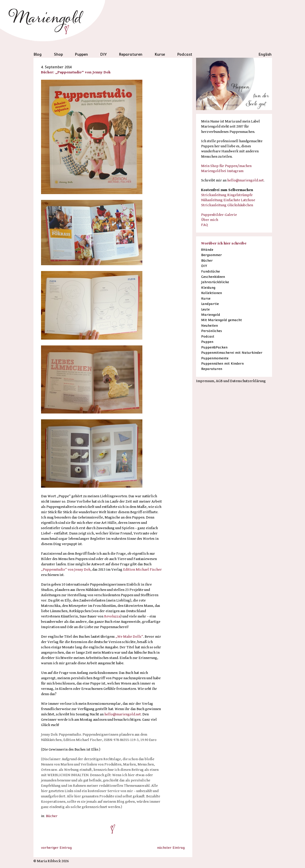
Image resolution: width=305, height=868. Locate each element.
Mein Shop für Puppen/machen (226, 166)
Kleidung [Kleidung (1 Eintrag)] (208, 288)
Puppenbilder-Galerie (219, 215)
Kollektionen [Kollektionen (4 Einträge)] (212, 293)
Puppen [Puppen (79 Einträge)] (207, 342)
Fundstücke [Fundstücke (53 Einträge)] (211, 271)
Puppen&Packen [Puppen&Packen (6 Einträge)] (214, 347)
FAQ (205, 225)
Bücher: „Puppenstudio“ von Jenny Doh (76, 72)
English (265, 54)
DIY (103, 54)
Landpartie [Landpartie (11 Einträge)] (210, 304)
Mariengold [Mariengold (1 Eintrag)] (211, 315)
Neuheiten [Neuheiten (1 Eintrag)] (209, 326)
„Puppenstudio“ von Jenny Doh (66, 570)
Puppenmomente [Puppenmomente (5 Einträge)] (215, 358)
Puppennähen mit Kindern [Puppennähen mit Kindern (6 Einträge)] (222, 364)
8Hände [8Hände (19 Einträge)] (207, 250)
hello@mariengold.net (123, 714)
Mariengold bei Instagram (222, 171)
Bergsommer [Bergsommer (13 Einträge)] (212, 255)
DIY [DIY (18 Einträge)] (204, 266)
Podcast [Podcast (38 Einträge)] (208, 336)
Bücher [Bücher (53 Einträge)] (207, 261)
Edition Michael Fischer (142, 570)
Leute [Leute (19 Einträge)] (205, 309)
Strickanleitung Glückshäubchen (227, 205)
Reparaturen (131, 54)
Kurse (160, 54)
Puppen (81, 54)
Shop (58, 54)
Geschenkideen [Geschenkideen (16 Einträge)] (213, 277)
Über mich (210, 220)
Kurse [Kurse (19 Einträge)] (206, 298)
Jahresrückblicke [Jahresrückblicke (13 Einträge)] (215, 282)
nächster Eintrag (171, 848)
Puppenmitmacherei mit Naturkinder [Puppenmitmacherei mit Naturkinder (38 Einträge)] (232, 353)
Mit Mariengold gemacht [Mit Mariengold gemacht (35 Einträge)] (222, 320)
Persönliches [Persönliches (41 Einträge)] (212, 331)
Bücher (52, 816)
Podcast (185, 54)
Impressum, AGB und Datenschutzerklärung (231, 381)
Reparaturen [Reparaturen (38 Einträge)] (212, 369)
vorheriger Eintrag (56, 848)
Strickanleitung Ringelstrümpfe (227, 195)
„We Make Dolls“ (129, 637)
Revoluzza (112, 616)
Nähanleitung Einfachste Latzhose (228, 200)
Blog (38, 54)
